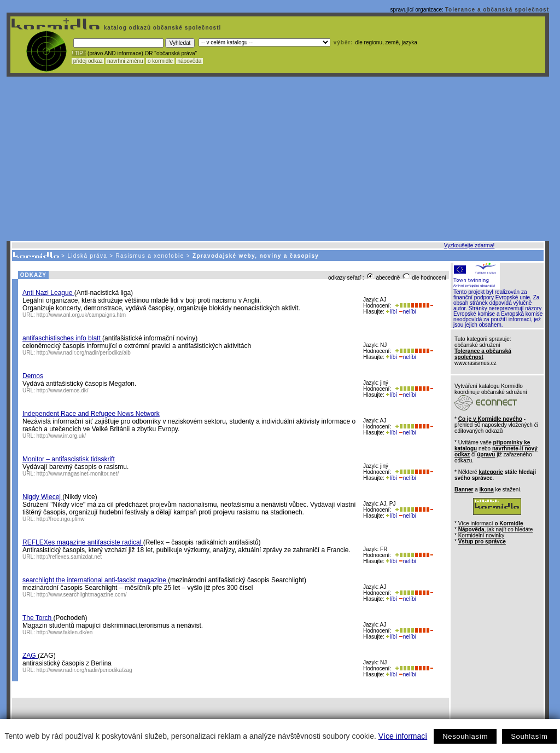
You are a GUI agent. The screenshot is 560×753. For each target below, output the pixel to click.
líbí (392, 312)
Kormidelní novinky (481, 535)
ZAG (30, 656)
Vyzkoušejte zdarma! (469, 245)
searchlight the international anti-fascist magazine (95, 580)
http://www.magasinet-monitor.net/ (78, 474)
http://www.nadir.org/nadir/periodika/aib (84, 353)
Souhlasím (529, 736)
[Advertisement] (278, 159)
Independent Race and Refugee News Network (91, 414)
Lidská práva (87, 256)
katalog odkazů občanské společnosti (161, 28)
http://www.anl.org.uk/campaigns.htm (81, 315)
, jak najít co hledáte (496, 529)
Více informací (403, 736)
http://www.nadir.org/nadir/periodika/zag (84, 670)
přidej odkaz (88, 61)
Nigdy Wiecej (42, 497)
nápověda (190, 61)
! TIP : (79, 53)
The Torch (38, 618)
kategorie (491, 472)
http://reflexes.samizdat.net (69, 557)
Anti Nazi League (48, 293)
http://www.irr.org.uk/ (62, 436)
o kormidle (160, 61)
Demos (33, 376)
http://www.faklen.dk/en (65, 632)
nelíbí (407, 312)
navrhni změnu (125, 61)
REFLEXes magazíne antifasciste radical (83, 542)
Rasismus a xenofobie (150, 256)
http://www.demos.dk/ (63, 390)
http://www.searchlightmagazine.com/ (82, 595)
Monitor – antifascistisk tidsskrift (69, 459)
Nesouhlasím (465, 736)
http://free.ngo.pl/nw (61, 519)
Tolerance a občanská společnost (497, 10)
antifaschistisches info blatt (62, 338)
